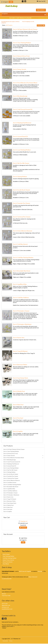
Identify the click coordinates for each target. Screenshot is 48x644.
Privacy (11, 641)
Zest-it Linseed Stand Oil (20, 136)
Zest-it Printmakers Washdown (22, 324)
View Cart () (41, 1)
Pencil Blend (6, 564)
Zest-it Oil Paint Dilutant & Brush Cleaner (25, 29)
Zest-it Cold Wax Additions (21, 298)
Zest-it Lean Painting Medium (22, 150)
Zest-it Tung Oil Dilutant (20, 351)
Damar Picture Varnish (8, 560)
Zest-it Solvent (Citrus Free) (21, 56)
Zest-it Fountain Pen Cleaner (22, 203)
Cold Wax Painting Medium (9, 558)
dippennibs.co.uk (6, 605)
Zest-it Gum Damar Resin (20, 378)
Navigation (5, 14)
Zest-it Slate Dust (18, 405)
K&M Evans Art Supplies (25, 571)
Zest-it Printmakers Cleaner (21, 311)
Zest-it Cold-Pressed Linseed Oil (23, 109)
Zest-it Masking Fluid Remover (22, 123)
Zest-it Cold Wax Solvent (20, 244)
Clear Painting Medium (8, 556)
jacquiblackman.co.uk (7, 609)
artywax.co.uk (5, 607)
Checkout (23, 528)
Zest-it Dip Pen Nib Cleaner (21, 163)
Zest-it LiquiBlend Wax (20, 284)
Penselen (40, 571)
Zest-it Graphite (18, 431)
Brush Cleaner (6, 554)
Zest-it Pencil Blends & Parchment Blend (25, 83)
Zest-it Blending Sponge (20, 96)
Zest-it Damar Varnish (20, 69)
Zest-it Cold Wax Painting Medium (23, 257)
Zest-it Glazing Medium (20, 176)
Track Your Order (6, 596)
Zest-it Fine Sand (18, 418)
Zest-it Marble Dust (19, 391)
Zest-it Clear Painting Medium (22, 43)
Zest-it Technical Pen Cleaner (22, 217)
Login (11, 2)
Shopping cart (24, 521)
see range (35, 18)
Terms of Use (5, 641)
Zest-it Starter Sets (19, 338)
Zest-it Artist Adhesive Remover (23, 231)
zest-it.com (5, 603)
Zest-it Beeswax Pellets (20, 365)
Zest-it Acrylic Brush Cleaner (22, 190)
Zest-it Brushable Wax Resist (22, 271)
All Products (9, 25)
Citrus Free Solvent (8, 562)
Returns (4, 594)
